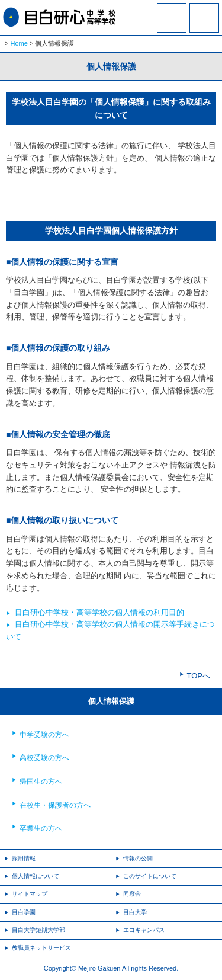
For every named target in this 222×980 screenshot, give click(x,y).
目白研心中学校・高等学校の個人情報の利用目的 (99, 612)
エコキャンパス (144, 930)
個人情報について (36, 876)
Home (19, 43)
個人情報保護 (111, 701)
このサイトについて (150, 876)
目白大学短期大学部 (38, 930)
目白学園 (24, 912)
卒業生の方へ (41, 828)
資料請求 (172, 25)
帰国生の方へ (41, 782)
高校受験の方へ (44, 758)
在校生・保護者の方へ (55, 805)
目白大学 (135, 912)
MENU (204, 18)
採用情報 (24, 858)
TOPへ (199, 676)
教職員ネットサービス (41, 948)
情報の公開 (138, 858)
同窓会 (132, 894)
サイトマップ (30, 894)
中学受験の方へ (44, 735)
